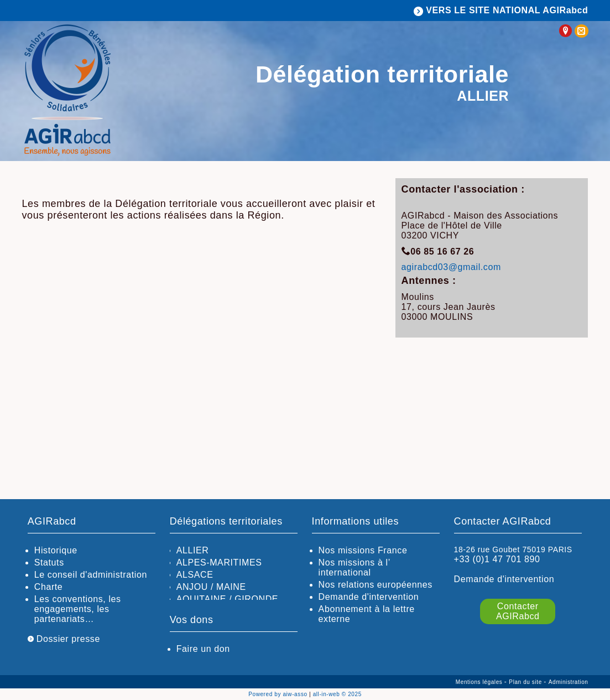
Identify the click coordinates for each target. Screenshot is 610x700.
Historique (56, 550)
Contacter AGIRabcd (518, 611)
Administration (569, 682)
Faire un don (203, 649)
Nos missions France (363, 550)
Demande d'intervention (369, 597)
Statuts (49, 562)
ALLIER (193, 550)
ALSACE (195, 575)
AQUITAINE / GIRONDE (227, 599)
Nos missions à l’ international (354, 567)
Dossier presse (64, 639)
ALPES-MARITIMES (219, 562)
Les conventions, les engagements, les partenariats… (78, 609)
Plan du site (526, 682)
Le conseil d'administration (91, 575)
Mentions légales (480, 682)
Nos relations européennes (376, 585)
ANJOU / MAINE (211, 587)
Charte (49, 587)
